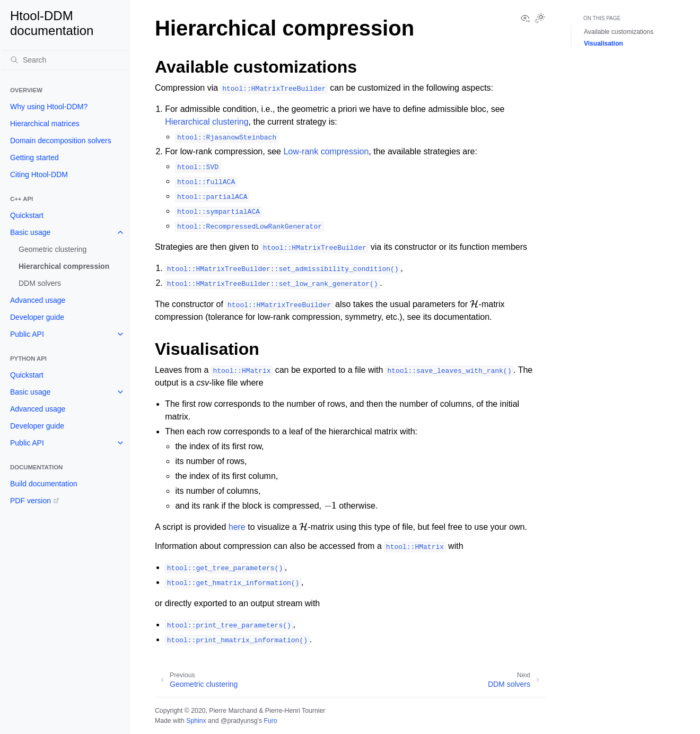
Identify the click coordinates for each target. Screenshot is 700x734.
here (237, 527)
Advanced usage (38, 300)
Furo (270, 721)
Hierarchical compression (64, 266)
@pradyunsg (239, 721)
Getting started (34, 158)
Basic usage (30, 232)
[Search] (65, 60)
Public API (27, 334)
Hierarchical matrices (45, 124)
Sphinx (196, 721)
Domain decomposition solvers (61, 141)
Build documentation (44, 484)
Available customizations (619, 32)
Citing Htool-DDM (39, 174)
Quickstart (27, 215)
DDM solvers (40, 283)
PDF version (30, 501)
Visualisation (603, 43)
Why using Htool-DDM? (49, 107)
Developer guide (37, 317)
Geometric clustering (52, 249)
